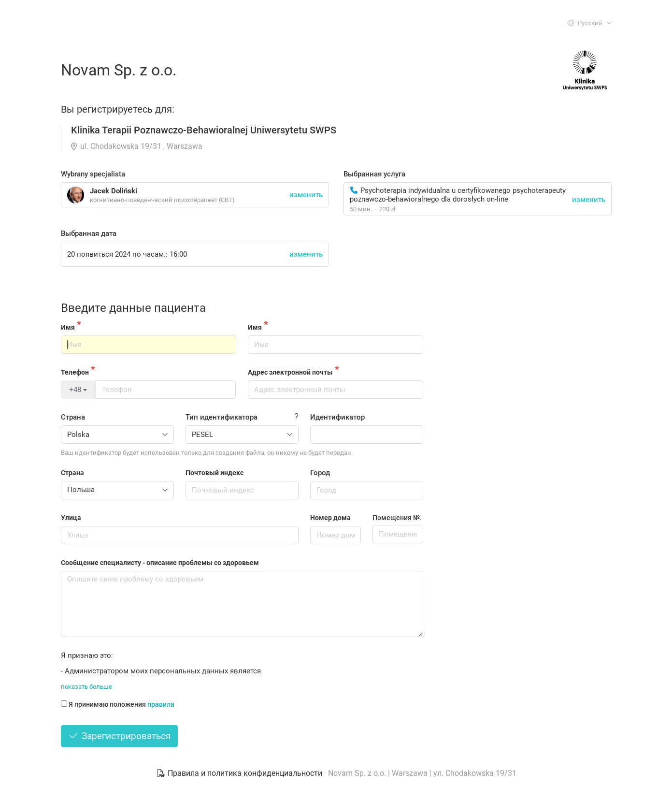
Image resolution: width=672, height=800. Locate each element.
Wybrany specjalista (93, 174)
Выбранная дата (89, 233)
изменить (589, 200)
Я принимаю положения (118, 704)
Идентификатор (337, 417)
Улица (71, 518)
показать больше (86, 687)
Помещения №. (397, 518)
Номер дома (330, 518)
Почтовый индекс (214, 473)
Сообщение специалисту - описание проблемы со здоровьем (160, 563)
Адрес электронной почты (290, 372)
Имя (68, 327)
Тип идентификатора (222, 417)
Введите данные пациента (133, 308)
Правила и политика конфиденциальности (240, 773)
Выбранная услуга (374, 174)
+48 (78, 390)
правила (161, 704)
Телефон (75, 372)
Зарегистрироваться (120, 736)
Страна (73, 417)
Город (320, 473)
